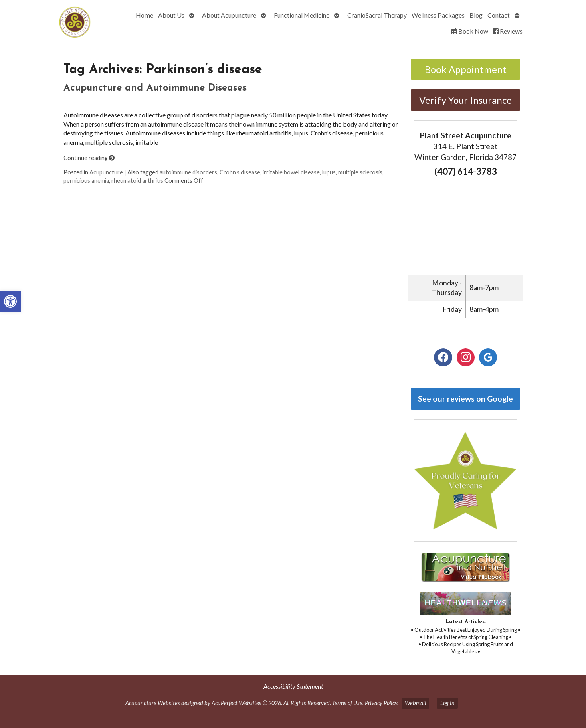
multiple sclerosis (360, 172)
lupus (329, 172)
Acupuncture (106, 172)
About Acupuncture (229, 15)
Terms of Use (347, 703)
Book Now (470, 31)
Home (144, 15)
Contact (499, 15)
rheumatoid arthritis (137, 181)
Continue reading (89, 158)
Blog (476, 15)
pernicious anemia (86, 181)
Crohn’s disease (240, 172)
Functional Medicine (302, 15)
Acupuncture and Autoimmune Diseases (155, 88)
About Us (171, 15)
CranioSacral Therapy (377, 15)
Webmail (415, 703)
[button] (10, 301)
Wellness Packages (438, 15)
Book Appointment (466, 69)
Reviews (508, 31)
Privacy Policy (381, 703)
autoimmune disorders (188, 172)
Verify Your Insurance (466, 100)
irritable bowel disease (291, 172)
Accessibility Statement (293, 686)
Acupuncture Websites (153, 703)
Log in (447, 703)
